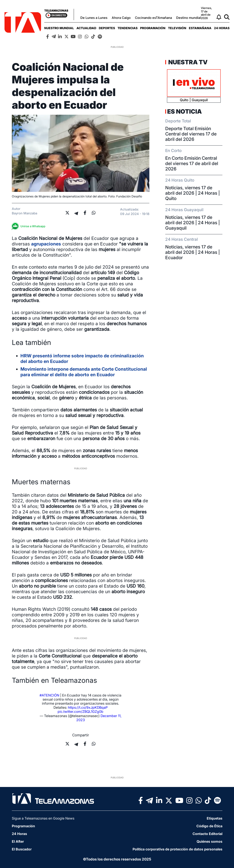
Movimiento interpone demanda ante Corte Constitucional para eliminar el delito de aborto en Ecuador (84, 372)
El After (18, 841)
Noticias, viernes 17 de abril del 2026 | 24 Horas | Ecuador (193, 252)
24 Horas (222, 28)
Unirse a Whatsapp (30, 226)
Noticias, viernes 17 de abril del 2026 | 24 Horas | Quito (193, 193)
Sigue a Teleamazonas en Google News (43, 818)
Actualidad (86, 28)
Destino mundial (189, 18)
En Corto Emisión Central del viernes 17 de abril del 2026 (192, 163)
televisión (177, 28)
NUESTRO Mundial (59, 28)
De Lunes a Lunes (94, 18)
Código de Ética (209, 826)
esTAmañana (200, 28)
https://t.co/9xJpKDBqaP (88, 707)
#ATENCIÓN (49, 695)
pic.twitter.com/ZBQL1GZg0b (80, 712)
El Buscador (22, 849)
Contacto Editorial (207, 834)
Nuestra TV (187, 62)
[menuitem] (59, 28)
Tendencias (128, 28)
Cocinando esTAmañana (153, 18)
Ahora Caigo (121, 18)
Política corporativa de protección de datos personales (177, 849)
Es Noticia (184, 111)
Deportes (107, 28)
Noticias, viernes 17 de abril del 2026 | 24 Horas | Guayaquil (193, 223)
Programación (153, 28)
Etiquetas (215, 818)
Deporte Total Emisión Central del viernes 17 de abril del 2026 (191, 134)
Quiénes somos (210, 841)
